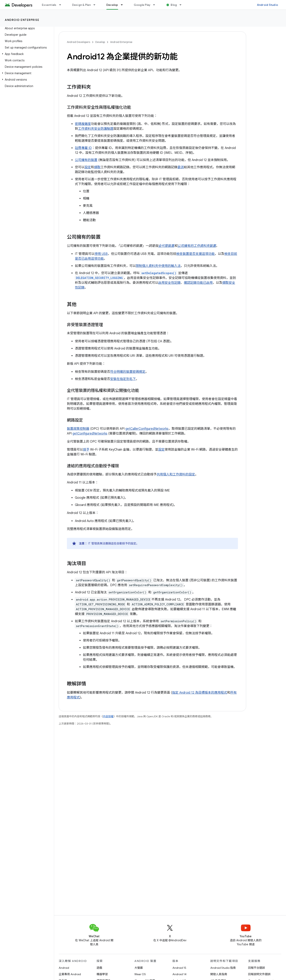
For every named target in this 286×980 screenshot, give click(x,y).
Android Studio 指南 (223, 968)
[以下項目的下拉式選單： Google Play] (156, 5)
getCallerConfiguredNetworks (147, 429)
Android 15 (179, 968)
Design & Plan (81, 5)
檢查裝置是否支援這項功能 (195, 254)
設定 (88, 167)
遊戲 (99, 968)
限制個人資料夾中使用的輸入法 (158, 266)
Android (64, 968)
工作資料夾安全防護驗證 (96, 129)
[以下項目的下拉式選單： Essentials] (62, 5)
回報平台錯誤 (257, 968)
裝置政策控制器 (78, 429)
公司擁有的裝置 (86, 160)
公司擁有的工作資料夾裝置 (197, 246)
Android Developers (79, 42)
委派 (181, 167)
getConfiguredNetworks (90, 434)
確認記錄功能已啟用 (198, 283)
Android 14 (179, 974)
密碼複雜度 (83, 124)
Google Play (142, 5)
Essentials (49, 5)
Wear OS (140, 974)
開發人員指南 (219, 974)
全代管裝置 (166, 246)
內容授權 (108, 716)
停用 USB (101, 254)
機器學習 (102, 974)
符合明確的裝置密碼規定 (128, 372)
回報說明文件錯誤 (259, 974)
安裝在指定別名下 (123, 379)
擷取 (97, 167)
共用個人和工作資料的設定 (176, 474)
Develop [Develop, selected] (112, 5)
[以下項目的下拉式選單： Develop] (124, 5)
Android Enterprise (22, 20)
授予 (86, 450)
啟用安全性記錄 (169, 283)
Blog (174, 5)
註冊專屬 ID (83, 148)
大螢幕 (139, 968)
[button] (26, 54)
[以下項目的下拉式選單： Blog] (182, 5)
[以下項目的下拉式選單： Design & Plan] (96, 5)
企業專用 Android (70, 974)
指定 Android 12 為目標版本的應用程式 (200, 693)
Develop (100, 42)
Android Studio (268, 5)
